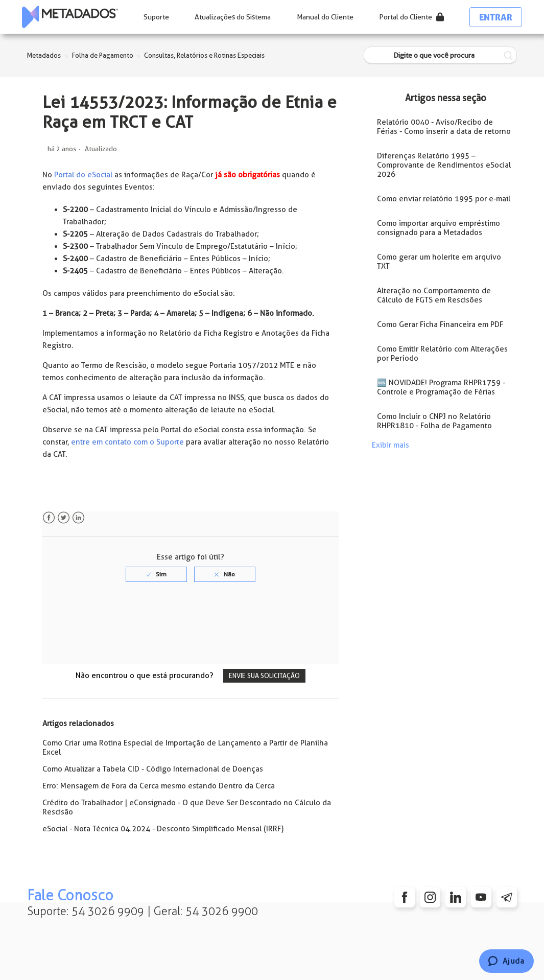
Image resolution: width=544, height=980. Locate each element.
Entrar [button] (496, 17)
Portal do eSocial (83, 175)
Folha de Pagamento (103, 55)
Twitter (64, 518)
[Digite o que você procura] (440, 55)
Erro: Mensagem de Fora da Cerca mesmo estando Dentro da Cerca (159, 786)
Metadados (44, 55)
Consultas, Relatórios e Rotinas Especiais (204, 55)
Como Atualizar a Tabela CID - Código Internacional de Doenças (153, 769)
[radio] (156, 574)
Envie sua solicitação (264, 676)
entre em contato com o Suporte (127, 442)
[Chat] (506, 961)
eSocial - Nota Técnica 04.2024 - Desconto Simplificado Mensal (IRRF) (163, 829)
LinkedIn (78, 518)
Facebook (49, 518)
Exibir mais (391, 445)
